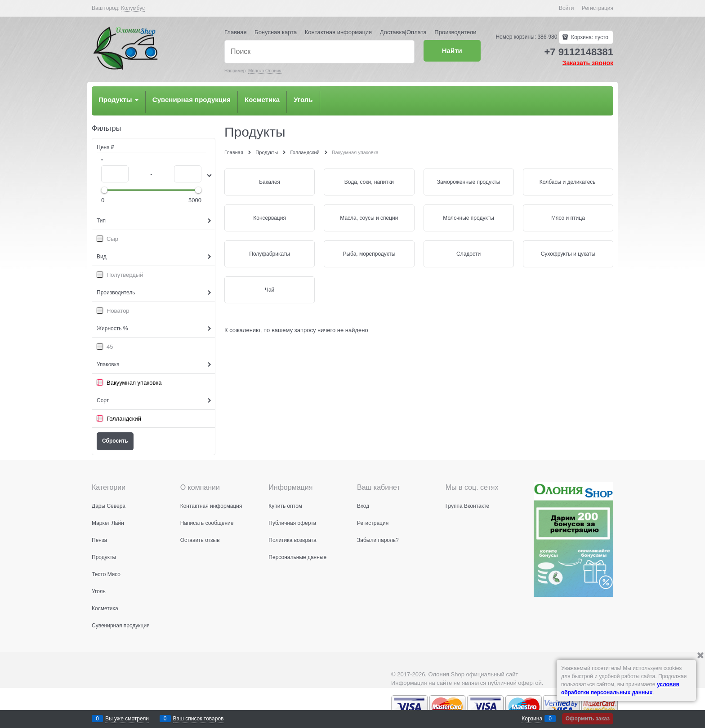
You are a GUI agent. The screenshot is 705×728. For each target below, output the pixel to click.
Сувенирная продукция (192, 100)
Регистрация (598, 8)
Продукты (118, 100)
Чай (270, 290)
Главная (235, 32)
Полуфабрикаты (270, 254)
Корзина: (589, 37)
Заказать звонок (588, 63)
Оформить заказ (588, 719)
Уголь (303, 100)
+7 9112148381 (579, 52)
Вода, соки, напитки (369, 182)
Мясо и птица (568, 218)
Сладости (469, 254)
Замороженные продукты (469, 182)
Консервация (270, 218)
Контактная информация (338, 32)
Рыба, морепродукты (369, 254)
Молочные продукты (469, 218)
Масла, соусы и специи (369, 218)
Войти (567, 8)
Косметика (262, 100)
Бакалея (270, 182)
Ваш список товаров (199, 719)
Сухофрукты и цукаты (568, 254)
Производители (455, 32)
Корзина (532, 719)
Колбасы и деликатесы (568, 182)
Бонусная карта (276, 32)
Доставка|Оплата (403, 32)
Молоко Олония (265, 71)
